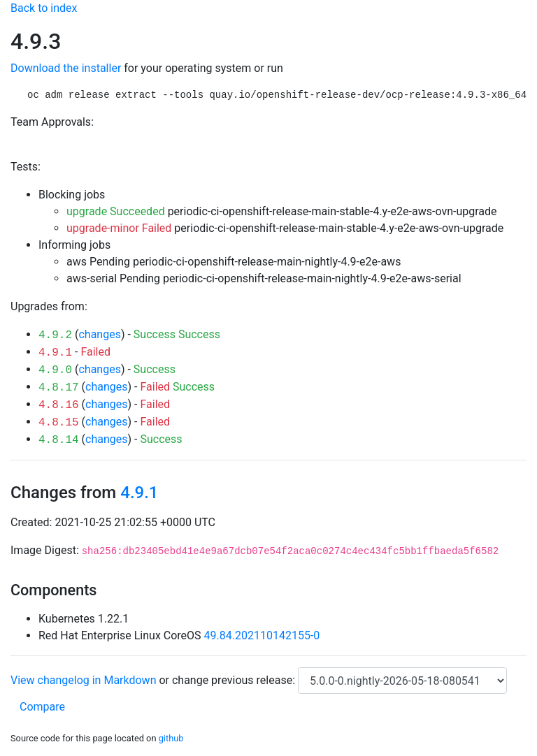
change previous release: (235, 680)
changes (99, 334)
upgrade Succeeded (116, 211)
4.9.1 (55, 353)
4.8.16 (59, 405)
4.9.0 (55, 370)
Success (155, 334)
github (171, 738)
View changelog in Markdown (83, 680)
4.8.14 (59, 440)
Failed (95, 352)
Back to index (44, 8)
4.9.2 (55, 335)
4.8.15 (59, 423)
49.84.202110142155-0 (262, 635)
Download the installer (66, 68)
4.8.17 (59, 388)
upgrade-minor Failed (119, 228)
